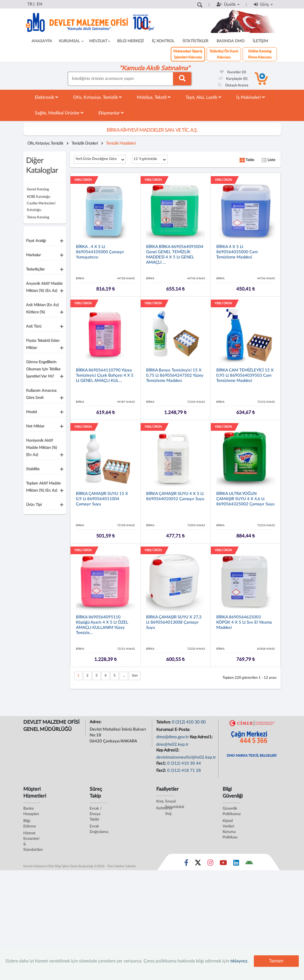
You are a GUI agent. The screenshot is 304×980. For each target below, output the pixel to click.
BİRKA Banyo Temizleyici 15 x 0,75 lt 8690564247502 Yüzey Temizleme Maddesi (175, 375)
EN (39, 4)
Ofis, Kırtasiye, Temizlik (97, 97)
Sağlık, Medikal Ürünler (59, 113)
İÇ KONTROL (163, 41)
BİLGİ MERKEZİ (130, 41)
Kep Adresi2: (168, 750)
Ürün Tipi (34, 505)
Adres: (96, 722)
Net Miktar (35, 426)
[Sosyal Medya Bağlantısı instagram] (210, 864)
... (124, 676)
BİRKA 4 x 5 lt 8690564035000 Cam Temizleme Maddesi (237, 252)
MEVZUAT (100, 41)
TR (30, 4)
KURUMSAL (71, 41)
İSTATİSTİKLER (195, 41)
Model (31, 412)
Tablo (247, 160)
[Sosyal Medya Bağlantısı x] (198, 864)
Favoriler (233, 72)
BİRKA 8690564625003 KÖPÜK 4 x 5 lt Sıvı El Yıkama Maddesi (244, 622)
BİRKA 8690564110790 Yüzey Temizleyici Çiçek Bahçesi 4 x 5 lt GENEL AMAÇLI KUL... (105, 375)
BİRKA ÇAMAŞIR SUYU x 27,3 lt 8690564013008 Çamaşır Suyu (174, 622)
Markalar (33, 255)
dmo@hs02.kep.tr (172, 744)
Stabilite (33, 469)
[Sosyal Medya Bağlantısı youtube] (223, 864)
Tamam (276, 961)
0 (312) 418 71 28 (184, 771)
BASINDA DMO (231, 41)
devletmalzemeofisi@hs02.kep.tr (186, 757)
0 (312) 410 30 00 (189, 722)
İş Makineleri (251, 97)
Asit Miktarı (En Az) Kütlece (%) (42, 309)
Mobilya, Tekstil (154, 97)
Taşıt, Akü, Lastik (203, 97)
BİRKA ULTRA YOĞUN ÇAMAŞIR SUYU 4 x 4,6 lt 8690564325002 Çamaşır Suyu (245, 499)
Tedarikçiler (35, 269)
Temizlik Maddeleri (121, 143)
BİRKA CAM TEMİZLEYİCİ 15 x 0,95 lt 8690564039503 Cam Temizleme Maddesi (245, 375)
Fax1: (162, 763)
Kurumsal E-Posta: (174, 730)
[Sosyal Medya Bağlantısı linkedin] (236, 864)
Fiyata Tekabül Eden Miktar (43, 344)
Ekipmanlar (111, 113)
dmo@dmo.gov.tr (173, 737)
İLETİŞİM (260, 41)
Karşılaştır (233, 79)
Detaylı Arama (233, 85)
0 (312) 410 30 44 (184, 763)
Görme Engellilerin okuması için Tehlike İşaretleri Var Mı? (43, 369)
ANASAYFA (42, 41)
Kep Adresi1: (202, 737)
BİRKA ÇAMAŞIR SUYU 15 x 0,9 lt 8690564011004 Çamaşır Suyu (102, 499)
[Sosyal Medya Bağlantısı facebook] (186, 864)
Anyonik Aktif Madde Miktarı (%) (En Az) (44, 287)
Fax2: (162, 771)
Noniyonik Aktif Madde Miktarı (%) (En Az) (42, 448)
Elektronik (46, 97)
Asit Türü (34, 326)
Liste (268, 160)
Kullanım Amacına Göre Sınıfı (41, 394)
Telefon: (164, 722)
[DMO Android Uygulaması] (249, 864)
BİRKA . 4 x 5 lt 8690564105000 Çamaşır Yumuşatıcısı (100, 252)
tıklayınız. (239, 961)
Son (135, 676)
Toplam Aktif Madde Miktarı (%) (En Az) (43, 487)
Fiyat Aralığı (36, 241)
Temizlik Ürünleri (85, 143)
